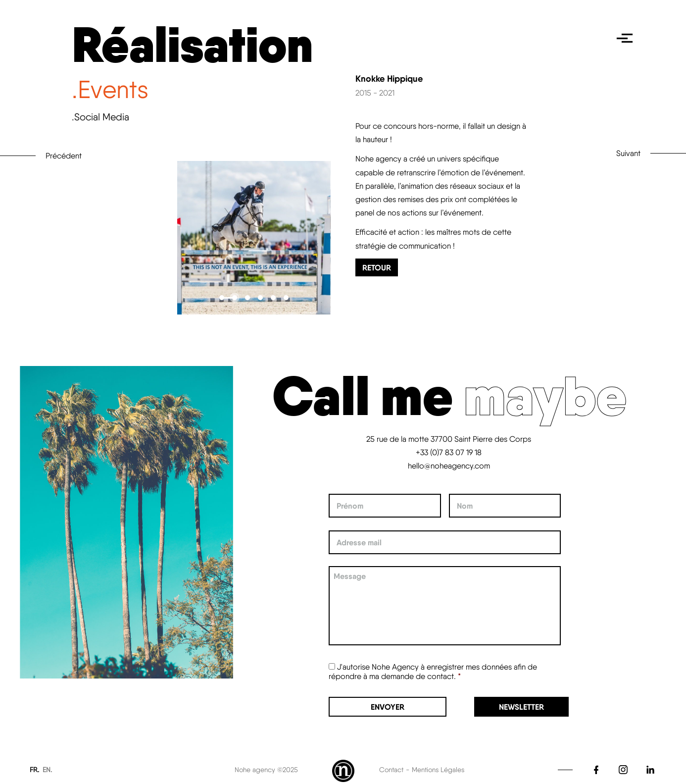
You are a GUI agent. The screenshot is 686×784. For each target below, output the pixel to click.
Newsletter (521, 707)
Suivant (628, 153)
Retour (377, 267)
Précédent (64, 156)
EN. (47, 770)
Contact (391, 770)
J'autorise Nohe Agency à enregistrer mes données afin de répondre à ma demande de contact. (433, 672)
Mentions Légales (438, 770)
